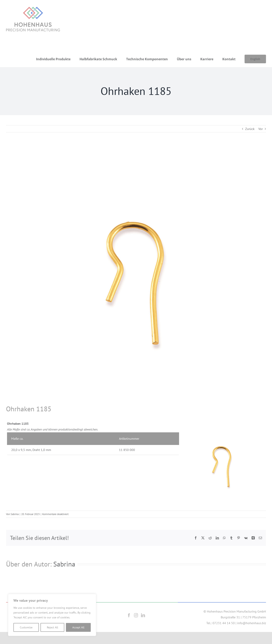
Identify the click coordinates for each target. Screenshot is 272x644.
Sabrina (15, 514)
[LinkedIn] (143, 615)
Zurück (250, 129)
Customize (26, 627)
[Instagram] (136, 615)
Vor (261, 129)
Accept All (78, 627)
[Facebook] (129, 615)
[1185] (136, 274)
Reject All (52, 627)
